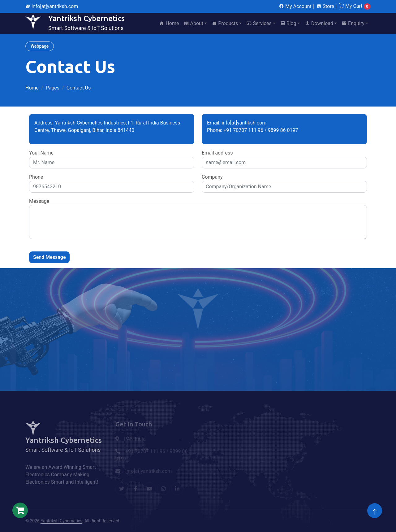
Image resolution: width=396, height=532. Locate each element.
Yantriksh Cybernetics (61, 521)
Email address (217, 153)
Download (319, 23)
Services (259, 23)
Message (39, 201)
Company (212, 177)
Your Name (41, 153)
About (194, 23)
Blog (288, 23)
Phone (36, 177)
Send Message (49, 257)
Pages (53, 88)
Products (225, 23)
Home (169, 23)
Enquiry (353, 23)
